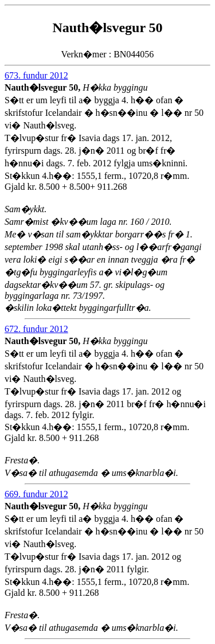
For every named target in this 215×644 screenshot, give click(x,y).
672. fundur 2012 (36, 329)
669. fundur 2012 (36, 494)
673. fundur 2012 (36, 75)
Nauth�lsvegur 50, (44, 87)
